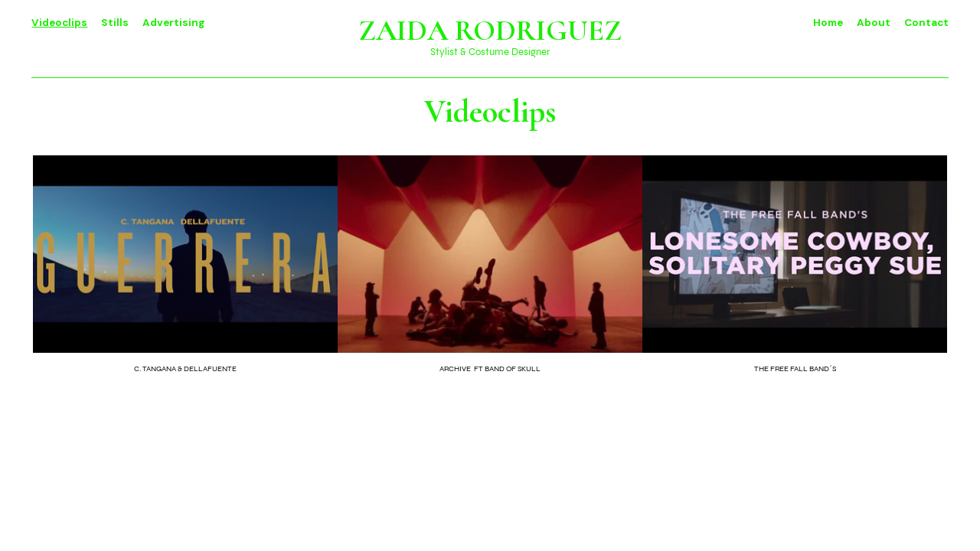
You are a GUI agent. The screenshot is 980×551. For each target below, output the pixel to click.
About (875, 23)
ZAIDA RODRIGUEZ (490, 31)
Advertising (174, 23)
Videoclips (59, 23)
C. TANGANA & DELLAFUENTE (185, 368)
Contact (926, 23)
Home (828, 23)
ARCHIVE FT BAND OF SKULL (490, 368)
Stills (115, 23)
